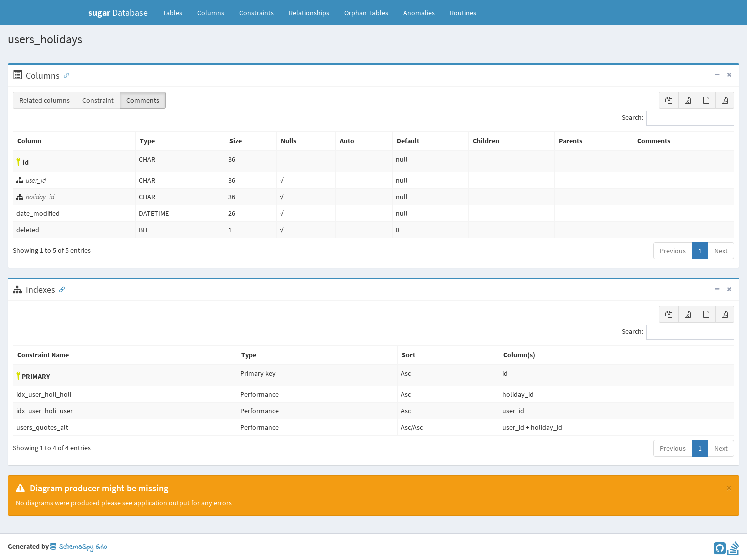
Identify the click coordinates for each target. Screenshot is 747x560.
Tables (176, 12)
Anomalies (419, 13)
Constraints (257, 13)
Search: (678, 118)
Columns (211, 13)
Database (118, 12)
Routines (463, 13)
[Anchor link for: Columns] (64, 75)
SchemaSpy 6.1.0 (78, 547)
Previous (673, 251)
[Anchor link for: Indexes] (60, 289)
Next (721, 251)
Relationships (309, 13)
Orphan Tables (366, 13)
